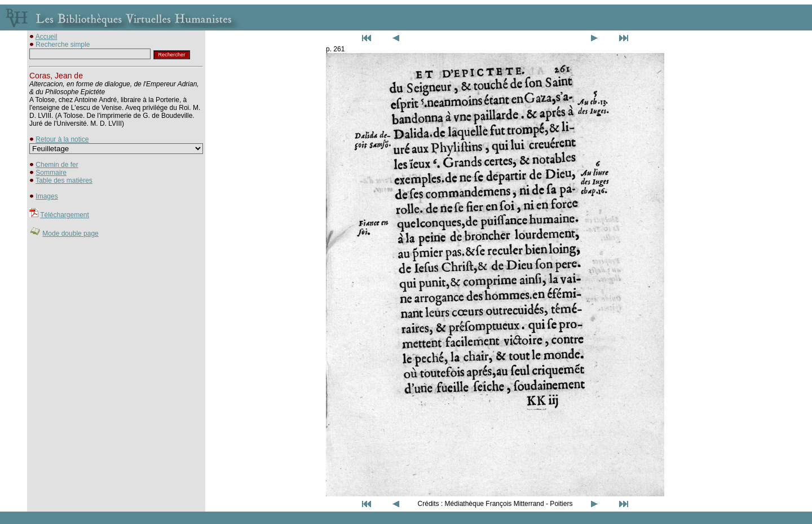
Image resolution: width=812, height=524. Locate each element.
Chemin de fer (57, 165)
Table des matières (64, 180)
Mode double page (70, 234)
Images (47, 196)
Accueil (47, 37)
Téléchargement (65, 215)
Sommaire (51, 173)
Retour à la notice (62, 139)
